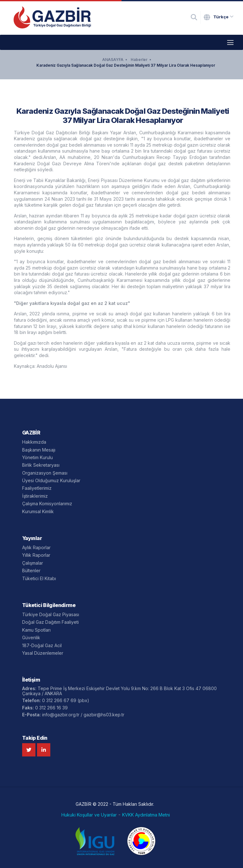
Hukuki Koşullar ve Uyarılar (89, 815)
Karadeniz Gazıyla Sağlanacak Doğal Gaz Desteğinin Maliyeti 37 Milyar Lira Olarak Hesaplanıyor (126, 65)
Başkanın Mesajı (39, 450)
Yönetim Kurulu (37, 457)
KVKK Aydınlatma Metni (146, 815)
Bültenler (31, 571)
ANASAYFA (113, 60)
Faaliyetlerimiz (37, 488)
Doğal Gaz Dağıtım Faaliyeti (50, 622)
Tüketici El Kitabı (39, 578)
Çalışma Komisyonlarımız (47, 504)
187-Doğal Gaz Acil (42, 645)
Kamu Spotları (36, 630)
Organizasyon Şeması (45, 473)
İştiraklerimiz (35, 496)
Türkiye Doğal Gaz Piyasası (51, 614)
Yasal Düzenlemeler (43, 653)
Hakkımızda (34, 442)
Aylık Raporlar (36, 547)
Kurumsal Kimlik (38, 511)
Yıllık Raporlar (36, 555)
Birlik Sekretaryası (41, 465)
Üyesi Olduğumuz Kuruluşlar (51, 480)
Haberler (139, 60)
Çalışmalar (33, 563)
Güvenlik (31, 637)
